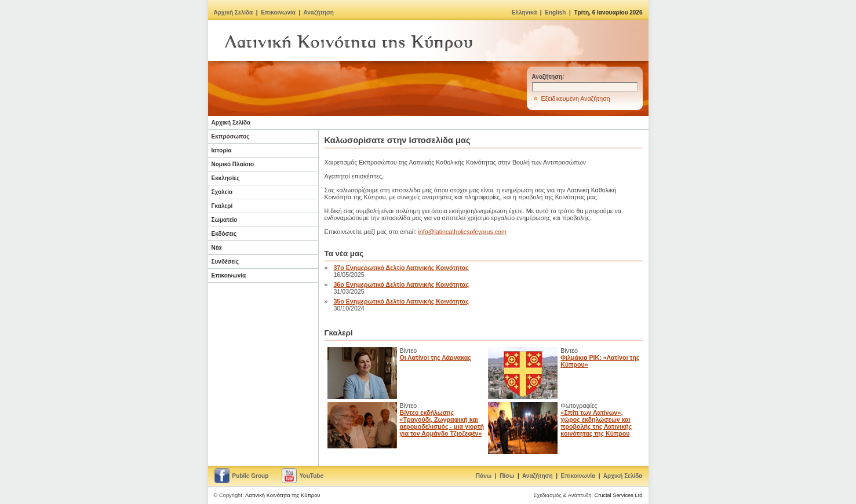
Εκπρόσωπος (231, 136)
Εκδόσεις (224, 234)
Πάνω (484, 476)
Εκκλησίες (226, 178)
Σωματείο (225, 220)
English (555, 12)
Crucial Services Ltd (619, 495)
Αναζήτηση (318, 12)
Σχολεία (222, 192)
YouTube (312, 476)
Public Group (251, 476)
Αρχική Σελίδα (234, 12)
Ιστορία (222, 150)
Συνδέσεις (225, 262)
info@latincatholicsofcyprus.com (462, 232)
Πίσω (507, 476)
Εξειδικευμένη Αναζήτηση (576, 98)
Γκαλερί (222, 206)
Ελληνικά (524, 12)
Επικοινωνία (278, 12)
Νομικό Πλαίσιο (233, 164)
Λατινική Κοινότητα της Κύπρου (283, 495)
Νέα (217, 248)
